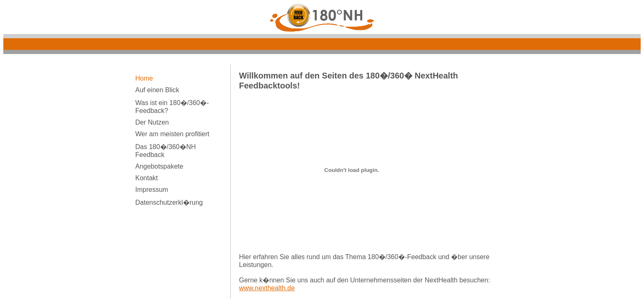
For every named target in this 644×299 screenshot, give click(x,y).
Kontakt (146, 178)
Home (144, 78)
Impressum (152, 190)
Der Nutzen (152, 122)
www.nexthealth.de (267, 288)
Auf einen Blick (157, 90)
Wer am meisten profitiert (172, 134)
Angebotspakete (159, 166)
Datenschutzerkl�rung (169, 202)
